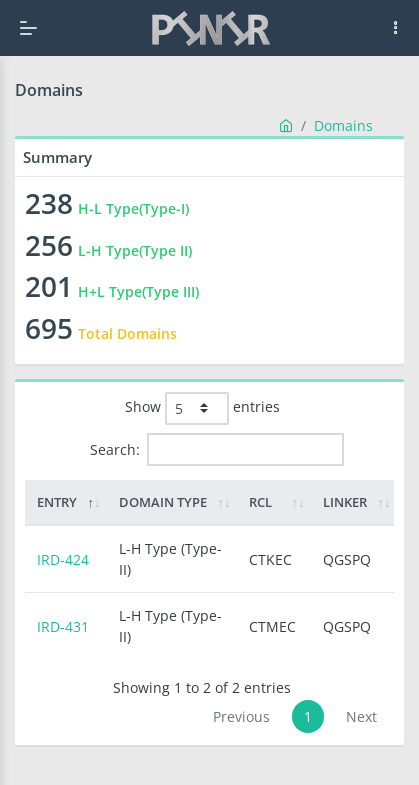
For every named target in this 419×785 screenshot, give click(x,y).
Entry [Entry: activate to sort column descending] (57, 502)
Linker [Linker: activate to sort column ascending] (345, 502)
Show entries (202, 408)
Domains (343, 125)
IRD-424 (63, 559)
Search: (217, 449)
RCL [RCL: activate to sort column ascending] (260, 502)
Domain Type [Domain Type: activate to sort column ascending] (163, 502)
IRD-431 (63, 626)
